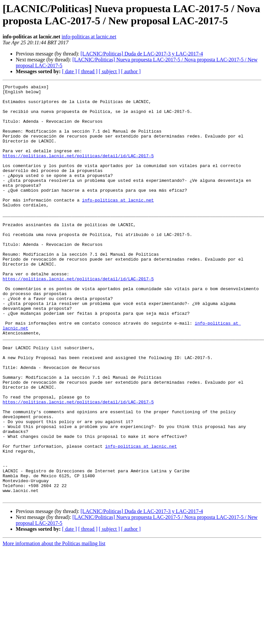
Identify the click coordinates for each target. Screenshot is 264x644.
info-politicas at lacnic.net (89, 37)
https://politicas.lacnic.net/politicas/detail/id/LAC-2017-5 (78, 170)
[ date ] (69, 71)
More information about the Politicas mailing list (54, 626)
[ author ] (131, 71)
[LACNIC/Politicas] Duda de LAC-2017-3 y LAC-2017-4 (142, 54)
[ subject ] (109, 71)
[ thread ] (88, 71)
